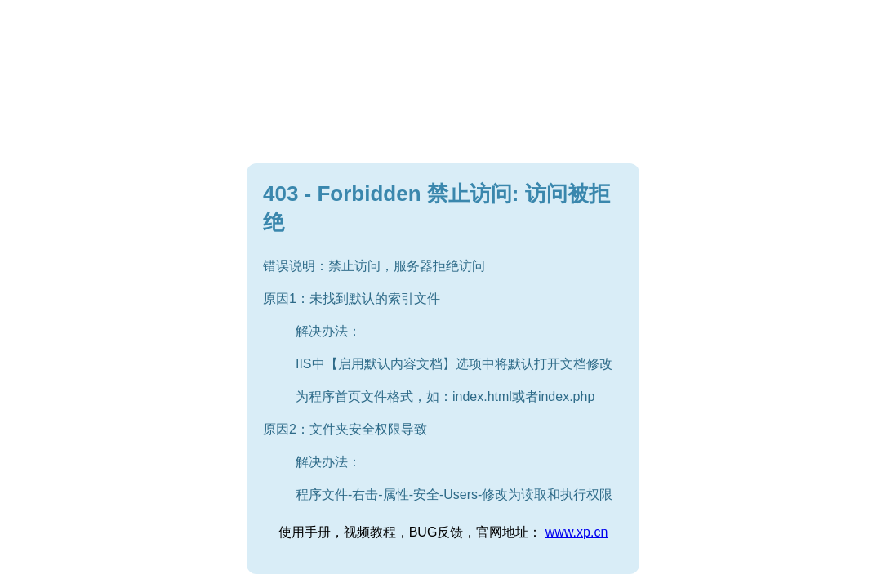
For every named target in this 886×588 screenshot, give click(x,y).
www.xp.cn (577, 532)
